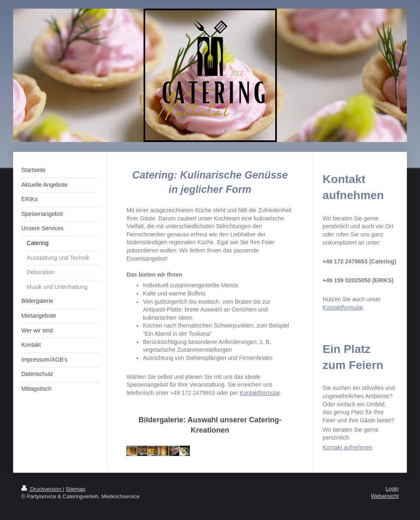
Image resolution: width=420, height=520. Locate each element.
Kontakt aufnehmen (348, 447)
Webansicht (385, 496)
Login (392, 489)
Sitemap (75, 489)
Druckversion (42, 489)
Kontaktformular (260, 393)
